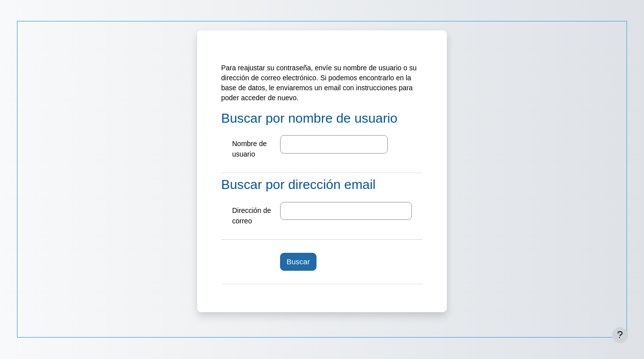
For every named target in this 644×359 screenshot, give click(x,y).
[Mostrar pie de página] (620, 335)
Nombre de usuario (249, 149)
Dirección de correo (252, 216)
